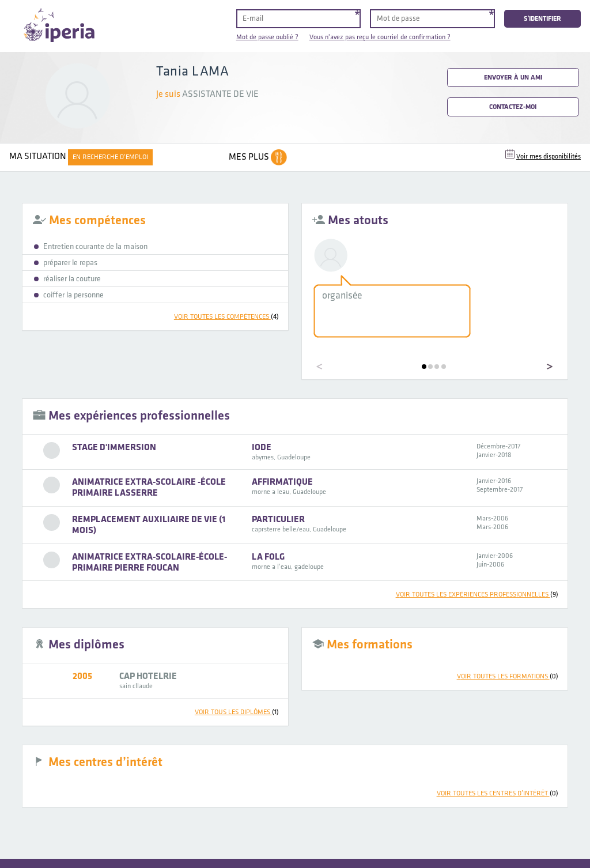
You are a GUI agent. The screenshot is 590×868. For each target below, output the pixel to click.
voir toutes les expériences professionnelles (477, 595)
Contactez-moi (513, 107)
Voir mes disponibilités (549, 156)
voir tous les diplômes (237, 712)
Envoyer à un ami (513, 78)
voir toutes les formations (508, 676)
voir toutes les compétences (226, 317)
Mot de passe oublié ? (267, 37)
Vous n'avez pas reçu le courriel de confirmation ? (380, 37)
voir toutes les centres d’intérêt (498, 793)
